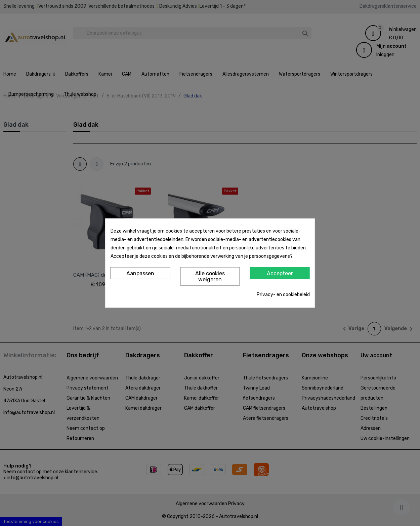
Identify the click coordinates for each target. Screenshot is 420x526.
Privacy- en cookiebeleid (283, 294)
